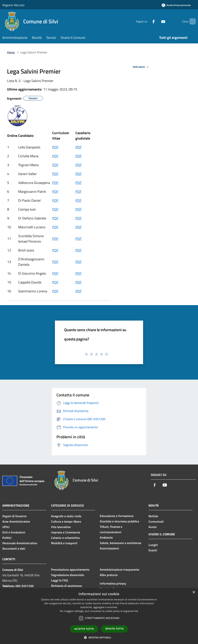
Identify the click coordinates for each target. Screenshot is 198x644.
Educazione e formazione (117, 516)
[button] (99, 637)
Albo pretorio (109, 575)
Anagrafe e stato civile (66, 516)
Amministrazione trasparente (119, 570)
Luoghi (153, 545)
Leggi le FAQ (59, 580)
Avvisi (153, 527)
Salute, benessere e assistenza (120, 543)
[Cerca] (191, 21)
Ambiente (106, 537)
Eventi (153, 550)
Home (11, 52)
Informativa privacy (113, 583)
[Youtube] (157, 21)
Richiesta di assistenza (66, 586)
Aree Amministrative (16, 521)
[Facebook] (147, 21)
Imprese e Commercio (66, 532)
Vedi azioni (141, 67)
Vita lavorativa (61, 527)
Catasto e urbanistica (65, 538)
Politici (7, 538)
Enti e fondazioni (14, 532)
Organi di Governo (15, 516)
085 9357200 (25, 586)
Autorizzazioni (109, 548)
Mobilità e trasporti (64, 543)
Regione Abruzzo (13, 5)
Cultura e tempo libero (66, 521)
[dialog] (99, 616)
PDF (55, 147)
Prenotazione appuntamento (70, 570)
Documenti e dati (14, 548)
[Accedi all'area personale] (176, 5)
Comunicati (156, 521)
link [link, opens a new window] (136, 611)
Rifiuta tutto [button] (115, 629)
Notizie (153, 516)
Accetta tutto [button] (84, 629)
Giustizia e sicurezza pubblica (119, 521)
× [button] (194, 592)
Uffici (6, 527)
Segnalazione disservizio (68, 575)
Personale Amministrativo (20, 543)
